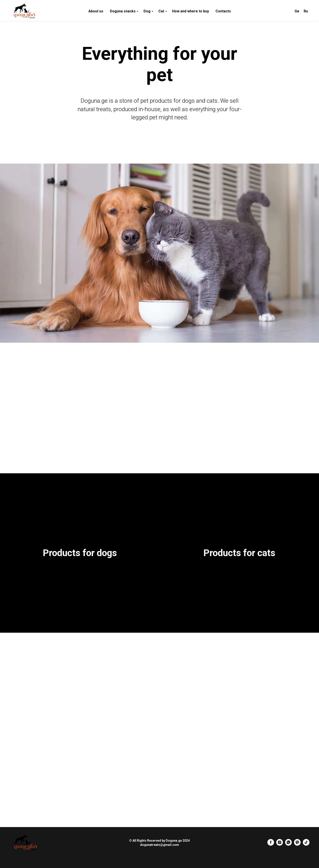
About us (96, 11)
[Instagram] (280, 844)
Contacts (223, 11)
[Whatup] (288, 844)
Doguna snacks (123, 11)
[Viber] (297, 844)
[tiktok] (306, 844)
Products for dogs (80, 553)
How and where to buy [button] (191, 11)
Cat (161, 11)
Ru (306, 11)
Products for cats (239, 553)
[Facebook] (271, 844)
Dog (147, 11)
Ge (297, 11)
